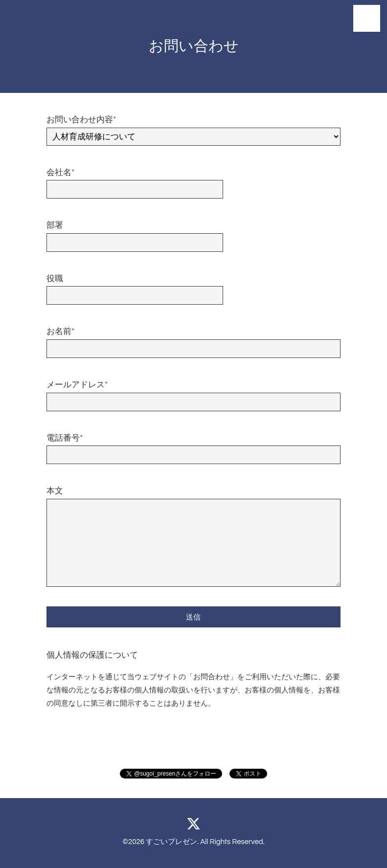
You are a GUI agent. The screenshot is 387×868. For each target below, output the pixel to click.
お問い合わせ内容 (81, 120)
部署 (55, 225)
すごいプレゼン (171, 842)
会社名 (60, 173)
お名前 (60, 332)
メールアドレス (77, 385)
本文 (55, 491)
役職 (55, 279)
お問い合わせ (194, 46)
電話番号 (65, 438)
